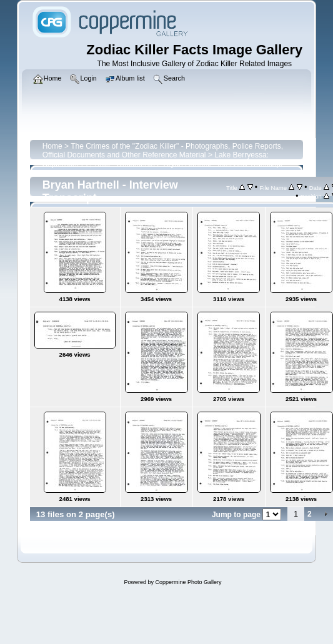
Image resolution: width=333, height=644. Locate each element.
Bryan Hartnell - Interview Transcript (223, 164)
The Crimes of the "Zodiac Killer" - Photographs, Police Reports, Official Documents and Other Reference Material (163, 151)
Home (52, 146)
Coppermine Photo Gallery (188, 582)
